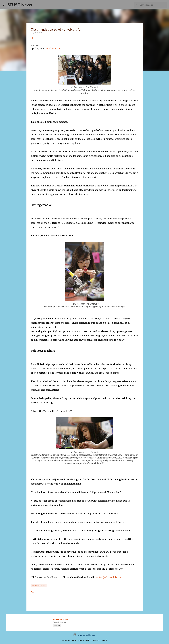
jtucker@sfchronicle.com (109, 577)
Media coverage (39, 586)
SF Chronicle (53, 48)
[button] (32, 38)
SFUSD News (20, 5)
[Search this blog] (153, 5)
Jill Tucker (36, 45)
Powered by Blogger (84, 635)
